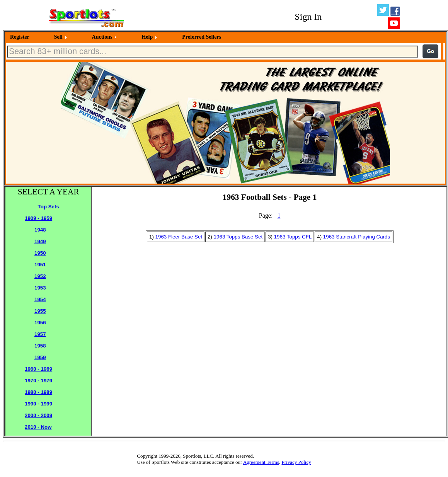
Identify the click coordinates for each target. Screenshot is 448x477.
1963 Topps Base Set (238, 237)
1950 (40, 253)
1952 (40, 276)
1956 (40, 323)
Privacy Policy (296, 462)
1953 (40, 288)
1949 (40, 241)
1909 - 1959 (38, 218)
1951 (40, 265)
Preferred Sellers (202, 37)
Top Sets (49, 207)
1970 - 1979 (38, 381)
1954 (40, 299)
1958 (40, 346)
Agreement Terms (261, 462)
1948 (40, 230)
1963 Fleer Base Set (179, 237)
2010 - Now (38, 427)
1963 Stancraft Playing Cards (357, 237)
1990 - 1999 (38, 404)
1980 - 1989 (38, 392)
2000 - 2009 (38, 415)
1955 (40, 311)
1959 (40, 357)
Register (20, 37)
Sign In (308, 17)
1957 (40, 334)
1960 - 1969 (38, 369)
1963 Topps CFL (293, 237)
